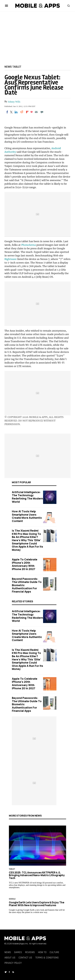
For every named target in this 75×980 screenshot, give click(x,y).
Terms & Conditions (47, 958)
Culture (54, 952)
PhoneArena (29, 245)
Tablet (17, 67)
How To (42, 952)
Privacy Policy (13, 963)
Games (18, 952)
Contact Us (25, 958)
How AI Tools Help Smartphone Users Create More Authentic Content (27, 516)
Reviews (30, 952)
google (12, 899)
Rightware (11, 259)
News (8, 67)
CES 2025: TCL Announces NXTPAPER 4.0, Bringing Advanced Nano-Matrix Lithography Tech (37, 875)
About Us (10, 958)
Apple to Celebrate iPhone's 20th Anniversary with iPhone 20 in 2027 (25, 564)
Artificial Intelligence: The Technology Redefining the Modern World (27, 497)
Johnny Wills (14, 102)
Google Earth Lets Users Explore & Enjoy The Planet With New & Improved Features (37, 904)
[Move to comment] (42, 112)
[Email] (36, 112)
